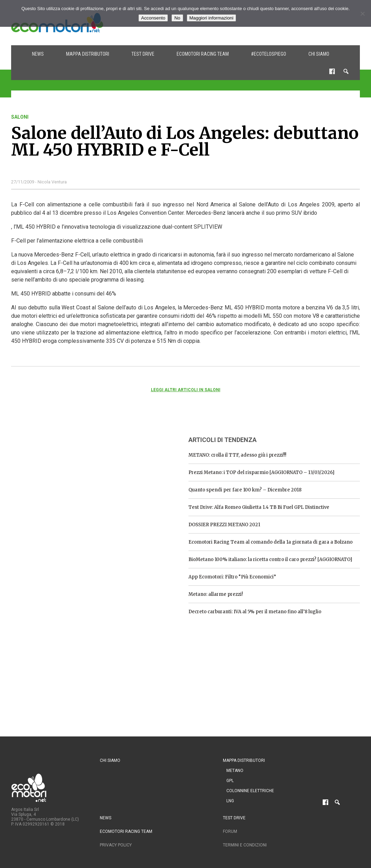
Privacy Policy (116, 845)
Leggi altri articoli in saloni (186, 390)
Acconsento (153, 18)
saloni (20, 117)
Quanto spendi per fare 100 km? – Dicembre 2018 (245, 490)
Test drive (143, 54)
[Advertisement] (63, 473)
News (38, 54)
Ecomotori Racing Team (203, 54)
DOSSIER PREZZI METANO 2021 (224, 525)
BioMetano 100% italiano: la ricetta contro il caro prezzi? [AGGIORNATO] (270, 559)
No (177, 18)
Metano (235, 771)
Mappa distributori (88, 54)
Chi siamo (319, 54)
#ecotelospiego (269, 54)
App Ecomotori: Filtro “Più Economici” (232, 577)
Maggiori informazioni (212, 18)
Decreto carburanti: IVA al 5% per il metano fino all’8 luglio (255, 612)
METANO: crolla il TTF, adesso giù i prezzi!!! (237, 455)
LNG (230, 801)
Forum (230, 831)
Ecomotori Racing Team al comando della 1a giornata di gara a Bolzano (271, 542)
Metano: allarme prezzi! (216, 594)
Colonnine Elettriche (250, 791)
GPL (230, 781)
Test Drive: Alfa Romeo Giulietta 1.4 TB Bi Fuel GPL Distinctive (259, 507)
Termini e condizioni (245, 845)
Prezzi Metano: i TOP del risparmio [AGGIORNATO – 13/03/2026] (261, 472)
